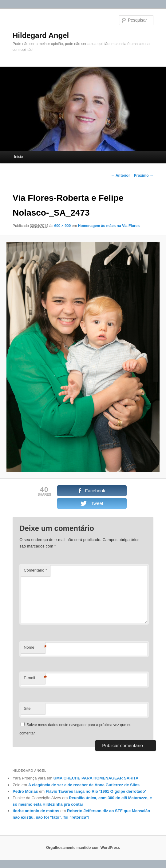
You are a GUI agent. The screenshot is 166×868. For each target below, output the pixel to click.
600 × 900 (62, 226)
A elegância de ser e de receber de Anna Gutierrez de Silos (84, 785)
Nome (34, 648)
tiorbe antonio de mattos (36, 811)
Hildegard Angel (41, 35)
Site (27, 708)
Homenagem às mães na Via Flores (109, 226)
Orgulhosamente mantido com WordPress (83, 848)
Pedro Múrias (25, 791)
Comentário (35, 570)
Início (19, 157)
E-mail (34, 678)
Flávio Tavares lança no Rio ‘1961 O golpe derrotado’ (96, 791)
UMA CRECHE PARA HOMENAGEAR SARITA (96, 778)
